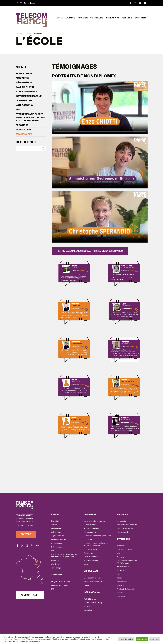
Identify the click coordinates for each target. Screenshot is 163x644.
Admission (70, 18)
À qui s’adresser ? (26, 92)
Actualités (22, 78)
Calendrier (121, 546)
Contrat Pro (88, 540)
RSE (18, 110)
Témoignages (24, 134)
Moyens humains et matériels (95, 521)
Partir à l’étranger (90, 599)
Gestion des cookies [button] (126, 639)
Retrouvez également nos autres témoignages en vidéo (90, 251)
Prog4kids (22, 125)
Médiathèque (24, 82)
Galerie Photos (25, 87)
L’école (59, 18)
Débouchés (88, 553)
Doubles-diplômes (91, 549)
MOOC (86, 564)
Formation (83, 18)
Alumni (86, 585)
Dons (119, 553)
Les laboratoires (122, 521)
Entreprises (141, 18)
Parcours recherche (91, 557)
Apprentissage (122, 582)
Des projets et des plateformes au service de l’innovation (96, 544)
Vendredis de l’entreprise (126, 589)
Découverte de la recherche (127, 525)
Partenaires (121, 596)
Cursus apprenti (90, 532)
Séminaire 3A (122, 570)
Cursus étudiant (90, 525)
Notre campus (24, 105)
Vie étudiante (97, 18)
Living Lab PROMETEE (125, 528)
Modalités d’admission (59, 585)
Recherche (127, 18)
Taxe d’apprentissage (125, 550)
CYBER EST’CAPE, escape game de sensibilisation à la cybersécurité (30, 117)
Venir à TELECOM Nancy (93, 603)
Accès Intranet (30, 595)
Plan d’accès (24, 130)
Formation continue (91, 560)
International (112, 18)
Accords (87, 606)
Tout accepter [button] (142, 639)
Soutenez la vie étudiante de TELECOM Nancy (127, 562)
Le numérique (24, 101)
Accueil (19, 33)
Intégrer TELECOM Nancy (61, 582)
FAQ (53, 589)
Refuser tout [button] (154, 639)
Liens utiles (88, 610)
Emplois (120, 593)
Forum (119, 574)
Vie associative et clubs (92, 578)
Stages (119, 578)
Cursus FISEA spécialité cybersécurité (98, 536)
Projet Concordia (123, 532)
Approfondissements (92, 528)
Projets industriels (123, 567)
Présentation (24, 73)
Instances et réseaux (29, 96)
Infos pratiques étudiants (93, 582)
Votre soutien (122, 557)
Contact (26, 534)
